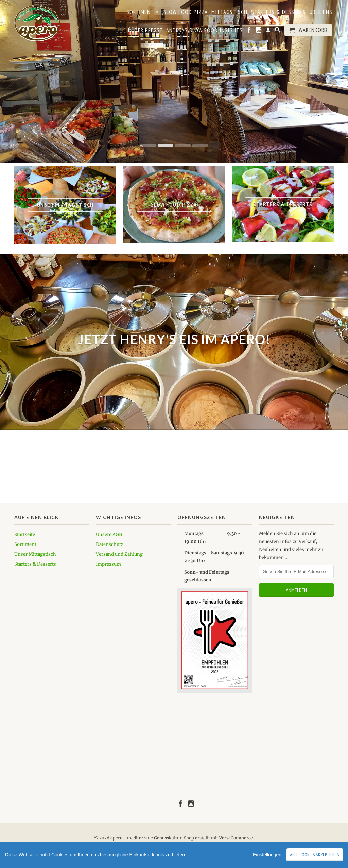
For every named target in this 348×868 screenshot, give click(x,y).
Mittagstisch (229, 12)
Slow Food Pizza (186, 12)
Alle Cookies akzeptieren (315, 855)
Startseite (25, 534)
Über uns (321, 12)
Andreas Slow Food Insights (204, 31)
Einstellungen (267, 855)
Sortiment (143, 12)
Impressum (108, 564)
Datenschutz (110, 544)
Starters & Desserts (279, 12)
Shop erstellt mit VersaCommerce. (219, 838)
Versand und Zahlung (119, 554)
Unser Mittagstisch (35, 554)
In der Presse (145, 31)
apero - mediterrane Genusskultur (146, 838)
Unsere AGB (109, 534)
